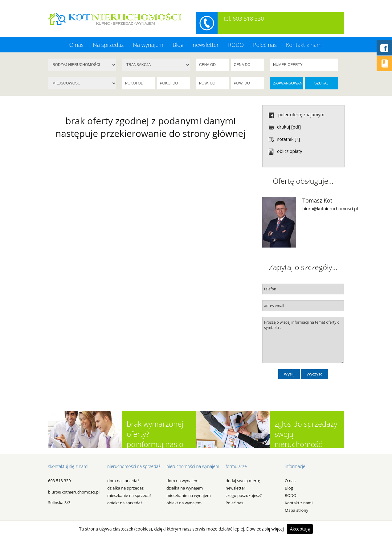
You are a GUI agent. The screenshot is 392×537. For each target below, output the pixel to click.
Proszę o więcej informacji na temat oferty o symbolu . (303, 340)
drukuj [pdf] (285, 127)
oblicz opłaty (285, 151)
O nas (76, 45)
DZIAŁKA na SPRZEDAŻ (125, 488)
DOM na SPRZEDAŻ (123, 481)
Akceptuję (300, 529)
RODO (236, 45)
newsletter (206, 45)
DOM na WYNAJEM (182, 481)
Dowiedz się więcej (265, 529)
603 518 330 (59, 481)
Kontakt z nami (304, 45)
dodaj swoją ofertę (243, 481)
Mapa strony (296, 510)
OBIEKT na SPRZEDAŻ (125, 503)
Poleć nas (265, 45)
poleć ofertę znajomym (296, 115)
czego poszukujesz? (244, 495)
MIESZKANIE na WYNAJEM (189, 495)
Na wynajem (148, 45)
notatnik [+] (284, 139)
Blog (178, 45)
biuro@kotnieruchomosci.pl (330, 209)
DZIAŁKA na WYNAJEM (185, 488)
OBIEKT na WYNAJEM (184, 503)
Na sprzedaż (108, 45)
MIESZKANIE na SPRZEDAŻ (129, 495)
